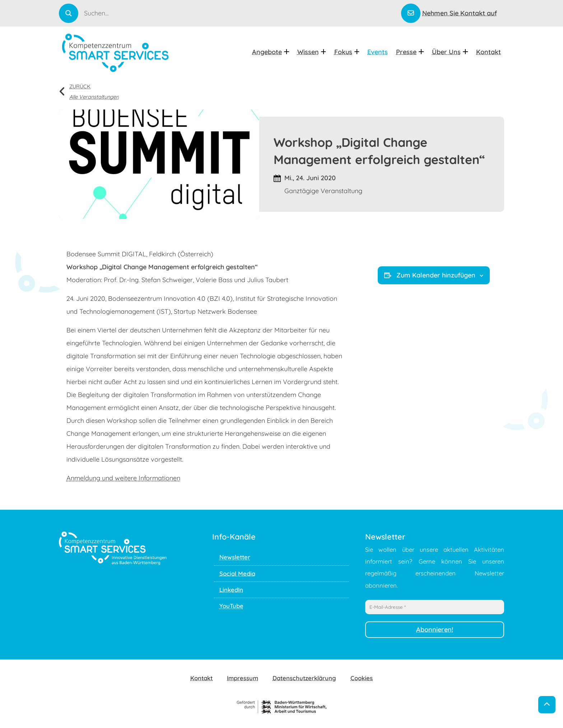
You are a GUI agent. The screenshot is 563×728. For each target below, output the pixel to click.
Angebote (271, 52)
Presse (410, 52)
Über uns (450, 52)
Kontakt (488, 52)
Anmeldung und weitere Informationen (123, 478)
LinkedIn (231, 590)
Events (378, 52)
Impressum (243, 678)
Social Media (237, 573)
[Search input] (242, 13)
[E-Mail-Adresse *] (435, 607)
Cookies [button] (362, 678)
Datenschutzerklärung (304, 678)
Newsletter (235, 557)
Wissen (312, 52)
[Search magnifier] (69, 13)
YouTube (231, 606)
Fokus (347, 52)
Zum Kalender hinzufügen (434, 275)
